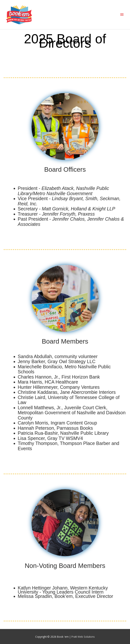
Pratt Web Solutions (83, 637)
